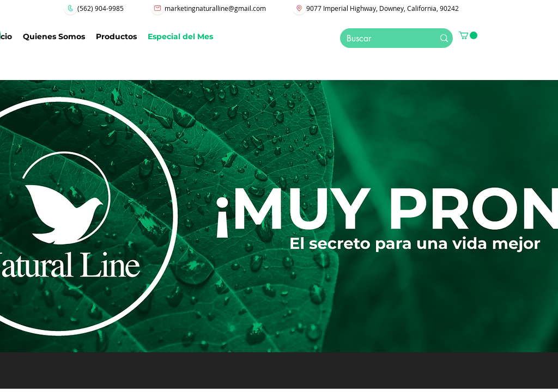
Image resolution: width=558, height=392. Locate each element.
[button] (468, 35)
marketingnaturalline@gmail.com (215, 8)
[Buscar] (380, 39)
